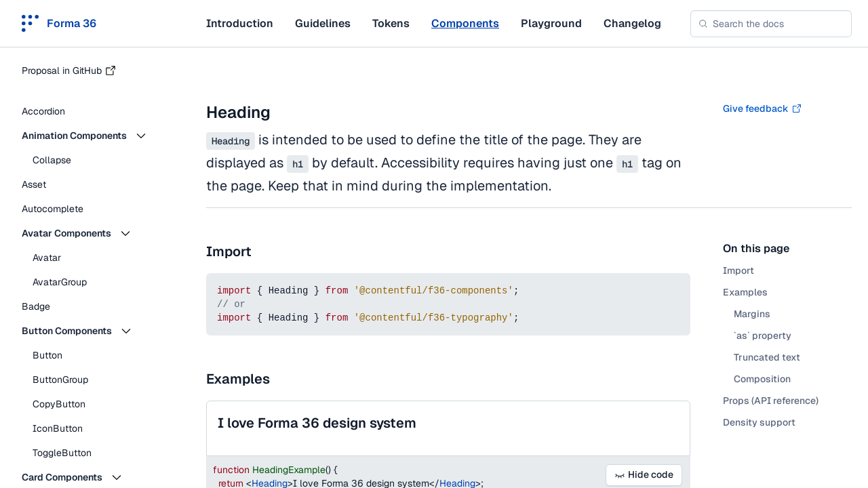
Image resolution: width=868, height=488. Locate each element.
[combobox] (771, 24)
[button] (95, 136)
